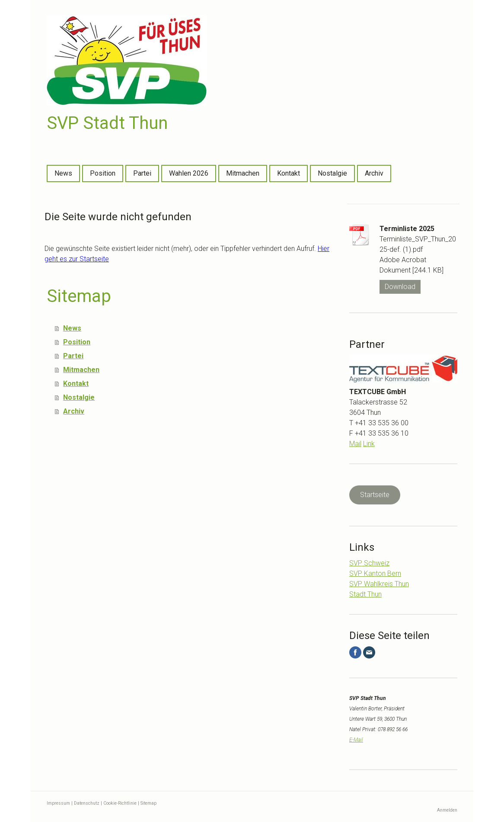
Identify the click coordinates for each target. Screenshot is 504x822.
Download (400, 287)
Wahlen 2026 (189, 173)
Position (103, 173)
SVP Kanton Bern (375, 573)
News (63, 173)
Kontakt (289, 173)
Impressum (58, 803)
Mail (355, 444)
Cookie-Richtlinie (120, 803)
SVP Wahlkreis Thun (379, 584)
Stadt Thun (365, 594)
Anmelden (447, 810)
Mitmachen (243, 173)
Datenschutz (87, 803)
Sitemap (148, 803)
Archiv (374, 173)
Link (369, 444)
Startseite (375, 495)
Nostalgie (332, 173)
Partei (142, 173)
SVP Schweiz (369, 563)
